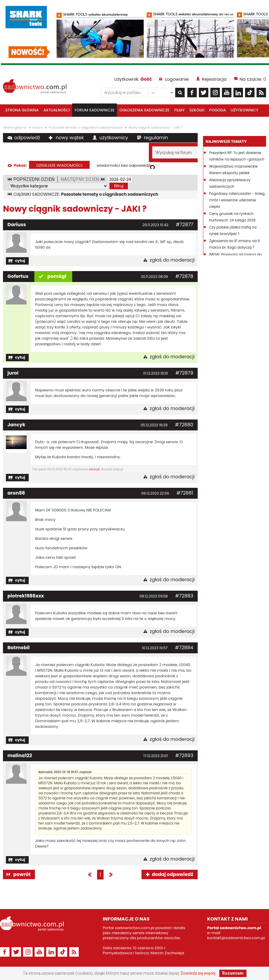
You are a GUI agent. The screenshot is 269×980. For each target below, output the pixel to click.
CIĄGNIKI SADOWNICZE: (86, 194)
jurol (13, 373)
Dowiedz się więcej (198, 973)
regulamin (156, 138)
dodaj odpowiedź (173, 874)
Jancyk (16, 425)
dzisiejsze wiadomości (59, 165)
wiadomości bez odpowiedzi (124, 165)
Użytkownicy (245, 110)
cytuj (20, 261)
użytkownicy (114, 138)
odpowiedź (27, 138)
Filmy (179, 110)
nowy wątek (70, 138)
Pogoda (218, 110)
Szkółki (197, 110)
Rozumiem (233, 973)
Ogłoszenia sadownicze (144, 110)
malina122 (20, 755)
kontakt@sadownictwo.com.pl (236, 938)
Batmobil (18, 648)
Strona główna (22, 110)
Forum (38, 127)
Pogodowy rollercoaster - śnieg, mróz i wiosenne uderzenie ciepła (237, 200)
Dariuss (17, 225)
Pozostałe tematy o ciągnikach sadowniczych (86, 127)
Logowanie (177, 79)
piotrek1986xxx (26, 596)
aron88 (16, 493)
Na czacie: (253, 79)
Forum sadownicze (95, 110)
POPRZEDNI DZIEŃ (34, 179)
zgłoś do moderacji (172, 260)
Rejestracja (214, 79)
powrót (22, 874)
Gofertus (18, 276)
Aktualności (57, 110)
